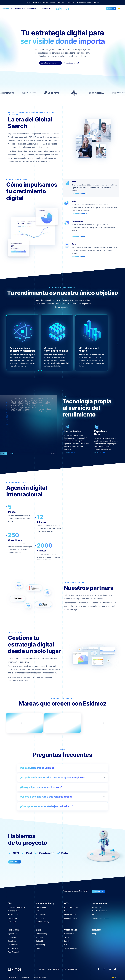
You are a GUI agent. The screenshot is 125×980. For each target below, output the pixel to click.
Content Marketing (45, 903)
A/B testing (40, 945)
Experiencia (20, 8)
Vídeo (38, 911)
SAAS (66, 937)
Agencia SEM (13, 934)
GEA (66, 911)
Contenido (47, 853)
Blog (94, 934)
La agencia (97, 907)
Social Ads (12, 941)
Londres (56, 969)
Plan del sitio (26, 977)
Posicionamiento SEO (16, 907)
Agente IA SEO (70, 914)
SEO (16, 853)
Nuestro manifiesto (100, 911)
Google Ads (13, 937)
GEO (66, 903)
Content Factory (42, 922)
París (49, 969)
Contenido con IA (71, 907)
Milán (64, 969)
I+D (94, 914)
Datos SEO (40, 941)
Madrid (42, 969)
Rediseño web (13, 914)
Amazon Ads (13, 948)
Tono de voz (41, 918)
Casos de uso (71, 930)
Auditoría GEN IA (71, 918)
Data (65, 853)
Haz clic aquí (72, 2)
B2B (66, 945)
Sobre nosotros (100, 903)
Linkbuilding (13, 918)
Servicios (7, 8)
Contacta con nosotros (74, 63)
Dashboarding (42, 934)
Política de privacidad (40, 977)
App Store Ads (14, 952)
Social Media (41, 914)
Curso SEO (12, 922)
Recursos (46, 8)
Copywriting (41, 907)
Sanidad (67, 941)
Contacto (111, 8)
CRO (38, 948)
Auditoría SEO (13, 911)
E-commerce (69, 934)
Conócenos (33, 8)
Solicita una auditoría (50, 63)
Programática (13, 945)
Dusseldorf (73, 969)
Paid (29, 853)
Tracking (39, 937)
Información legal (13, 977)
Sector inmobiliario (72, 948)
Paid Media (13, 930)
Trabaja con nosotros (101, 918)
